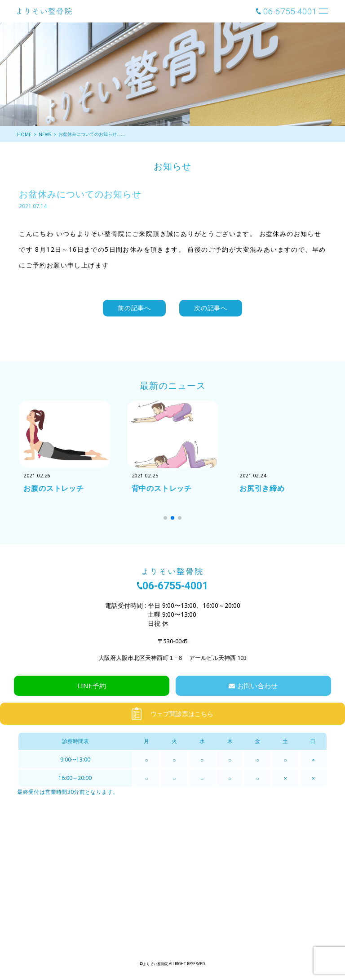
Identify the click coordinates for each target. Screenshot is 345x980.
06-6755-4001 (290, 11)
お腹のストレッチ (53, 488)
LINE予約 (92, 686)
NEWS (45, 134)
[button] (165, 518)
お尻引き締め (262, 488)
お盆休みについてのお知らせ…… (92, 134)
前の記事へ (134, 308)
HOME (24, 134)
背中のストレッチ (162, 488)
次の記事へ (211, 308)
